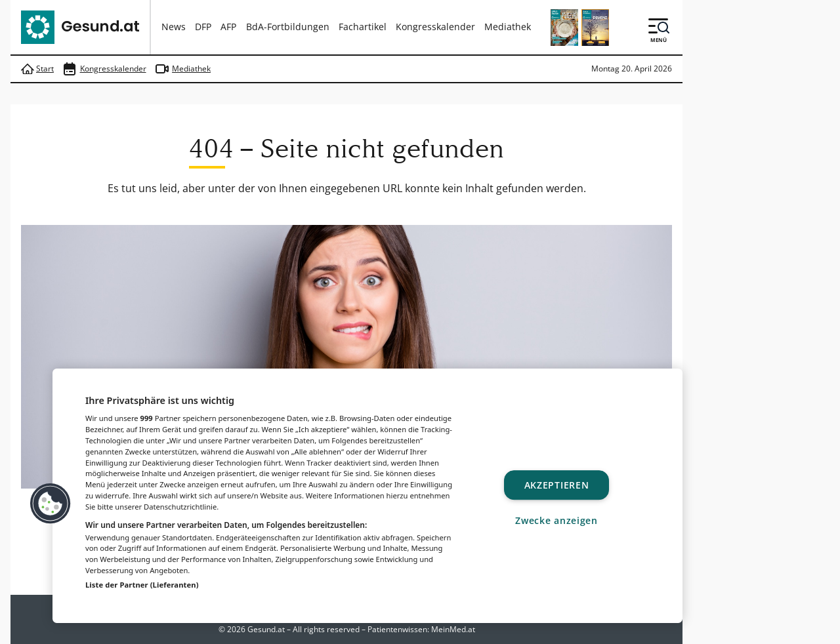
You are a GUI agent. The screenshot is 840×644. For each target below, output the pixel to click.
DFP (203, 27)
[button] (51, 504)
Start (37, 69)
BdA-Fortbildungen (288, 27)
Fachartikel (363, 27)
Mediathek (508, 27)
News (174, 27)
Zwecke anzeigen (556, 520)
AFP (228, 27)
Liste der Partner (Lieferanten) (142, 585)
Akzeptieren (557, 485)
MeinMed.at (453, 629)
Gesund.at (266, 629)
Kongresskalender (435, 27)
